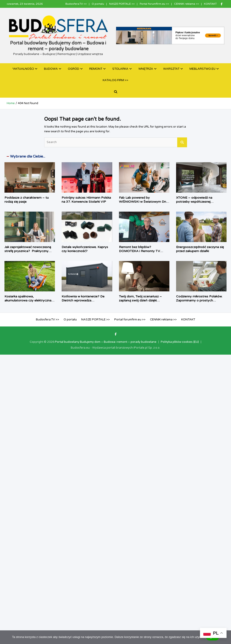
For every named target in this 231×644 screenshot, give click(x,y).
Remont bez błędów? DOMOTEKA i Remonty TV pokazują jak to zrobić (139, 251)
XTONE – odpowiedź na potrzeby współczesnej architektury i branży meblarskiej (200, 202)
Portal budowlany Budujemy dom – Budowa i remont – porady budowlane (106, 342)
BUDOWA (51, 69)
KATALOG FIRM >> (115, 80)
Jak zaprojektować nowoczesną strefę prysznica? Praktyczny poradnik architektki (28, 251)
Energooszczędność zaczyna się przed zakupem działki (200, 249)
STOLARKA (120, 69)
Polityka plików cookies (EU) (180, 342)
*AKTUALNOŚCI (23, 69)
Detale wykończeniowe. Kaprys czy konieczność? (85, 249)
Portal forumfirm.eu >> (154, 4)
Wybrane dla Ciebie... (28, 156)
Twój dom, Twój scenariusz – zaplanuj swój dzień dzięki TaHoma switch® (140, 300)
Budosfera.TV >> (76, 4)
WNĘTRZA (146, 69)
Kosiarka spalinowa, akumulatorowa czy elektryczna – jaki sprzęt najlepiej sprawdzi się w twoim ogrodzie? (29, 303)
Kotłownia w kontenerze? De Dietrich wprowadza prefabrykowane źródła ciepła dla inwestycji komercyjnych (86, 303)
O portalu (98, 4)
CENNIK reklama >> (186, 4)
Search (182, 142)
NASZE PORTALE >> (122, 4)
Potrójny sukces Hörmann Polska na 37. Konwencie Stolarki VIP (86, 200)
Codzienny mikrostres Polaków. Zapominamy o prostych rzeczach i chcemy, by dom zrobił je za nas (201, 303)
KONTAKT (210, 4)
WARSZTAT (171, 69)
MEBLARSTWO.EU (202, 69)
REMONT (96, 69)
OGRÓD (74, 69)
